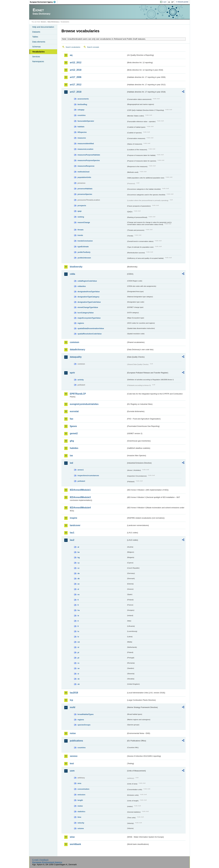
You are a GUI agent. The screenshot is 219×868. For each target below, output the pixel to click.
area (79, 783)
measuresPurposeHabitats (89, 155)
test (72, 763)
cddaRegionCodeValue (87, 281)
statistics (81, 812)
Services (36, 57)
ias (71, 456)
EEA (44, 2)
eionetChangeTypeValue (88, 307)
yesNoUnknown (84, 258)
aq (71, 55)
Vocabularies (38, 52)
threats (81, 230)
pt (78, 658)
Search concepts (93, 47)
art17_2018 (76, 92)
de (79, 573)
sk (78, 679)
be (79, 552)
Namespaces (38, 61)
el (78, 589)
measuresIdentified (86, 144)
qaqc (80, 211)
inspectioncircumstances (88, 475)
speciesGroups (84, 725)
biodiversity (76, 267)
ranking (81, 217)
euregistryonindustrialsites (84, 404)
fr (78, 605)
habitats (81, 127)
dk (79, 579)
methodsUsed (83, 172)
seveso (74, 756)
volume (81, 828)
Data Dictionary (53, 22)
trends (80, 235)
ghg (72, 441)
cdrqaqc (81, 110)
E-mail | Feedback (40, 860)
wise (72, 837)
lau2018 (74, 693)
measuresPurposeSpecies (89, 160)
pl (78, 652)
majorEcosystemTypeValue (89, 318)
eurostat (74, 411)
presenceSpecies (85, 194)
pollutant (81, 481)
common (75, 342)
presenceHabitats (85, 189)
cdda (72, 274)
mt (79, 642)
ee (78, 584)
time (79, 817)
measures (82, 138)
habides (74, 448)
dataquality (76, 357)
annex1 (81, 470)
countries (82, 115)
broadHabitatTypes (86, 714)
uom (72, 771)
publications (76, 741)
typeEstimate (83, 247)
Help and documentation (43, 27)
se (78, 668)
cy (78, 563)
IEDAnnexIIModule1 (80, 490)
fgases (73, 426)
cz (78, 568)
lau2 (72, 540)
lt (78, 626)
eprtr (72, 373)
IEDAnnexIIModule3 (80, 497)
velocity (81, 823)
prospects (82, 206)
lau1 (72, 533)
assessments (83, 99)
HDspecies (82, 132)
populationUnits (84, 177)
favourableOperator (86, 121)
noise (73, 733)
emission (81, 795)
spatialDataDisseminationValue (91, 328)
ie (78, 616)
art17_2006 (76, 77)
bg (79, 557)
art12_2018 (76, 70)
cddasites (82, 286)
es (78, 594)
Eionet (43, 22)
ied (71, 463)
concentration (83, 789)
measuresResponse (86, 166)
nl (78, 647)
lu (78, 631)
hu (79, 610)
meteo (80, 806)
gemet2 (74, 433)
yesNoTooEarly (84, 252)
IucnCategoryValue (86, 313)
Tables (35, 37)
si (78, 674)
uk (79, 684)
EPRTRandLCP (78, 394)
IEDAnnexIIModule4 (80, 508)
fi (78, 600)
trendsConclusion (85, 241)
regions (81, 323)
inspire (73, 518)
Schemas (36, 47)
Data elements (39, 42)
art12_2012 (76, 62)
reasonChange (84, 222)
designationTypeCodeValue (89, 302)
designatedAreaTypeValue (89, 292)
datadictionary (77, 350)
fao (72, 419)
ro (78, 663)
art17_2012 (76, 85)
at (78, 547)
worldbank (75, 844)
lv (78, 637)
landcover (75, 525)
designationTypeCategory (88, 297)
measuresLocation (85, 149)
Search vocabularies (73, 47)
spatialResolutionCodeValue (90, 334)
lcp (71, 700)
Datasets (36, 32)
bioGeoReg (82, 104)
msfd (72, 707)
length (80, 800)
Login (165, 2)
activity (81, 380)
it (78, 621)
